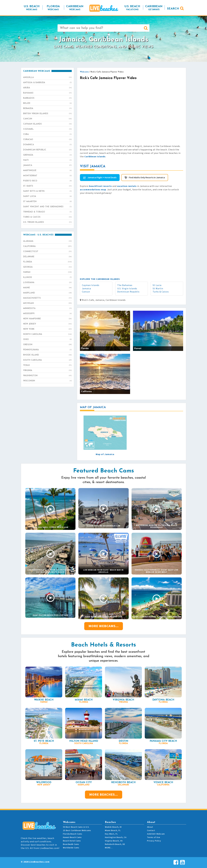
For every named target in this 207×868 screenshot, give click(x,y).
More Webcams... (104, 626)
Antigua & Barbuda (47, 83)
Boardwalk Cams (71, 844)
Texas (47, 365)
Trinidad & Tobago (47, 212)
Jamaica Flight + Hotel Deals (102, 178)
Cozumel (47, 129)
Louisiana (47, 283)
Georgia (47, 267)
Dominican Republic (128, 292)
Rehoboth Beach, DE (115, 844)
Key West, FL (111, 834)
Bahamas (47, 93)
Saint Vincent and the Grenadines (47, 207)
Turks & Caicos (161, 292)
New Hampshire (47, 319)
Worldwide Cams (71, 848)
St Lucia (157, 285)
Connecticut (47, 252)
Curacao (47, 140)
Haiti (47, 160)
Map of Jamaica (105, 454)
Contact (151, 831)
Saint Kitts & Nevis (47, 191)
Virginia (47, 371)
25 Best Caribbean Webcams (77, 831)
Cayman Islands (91, 285)
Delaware (47, 257)
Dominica (47, 145)
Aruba (47, 88)
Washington (47, 376)
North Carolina (47, 334)
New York (47, 329)
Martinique (47, 171)
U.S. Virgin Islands (127, 289)
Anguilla (47, 78)
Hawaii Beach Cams (72, 837)
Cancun (86, 292)
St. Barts (47, 186)
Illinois (47, 278)
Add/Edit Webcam (156, 834)
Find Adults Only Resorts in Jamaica (147, 178)
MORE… (109, 848)
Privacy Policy (154, 841)
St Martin (158, 289)
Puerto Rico (47, 181)
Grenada (47, 155)
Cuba (47, 134)
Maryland (47, 293)
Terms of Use (154, 837)
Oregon (47, 345)
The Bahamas (125, 285)
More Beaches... (104, 795)
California (47, 246)
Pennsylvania (47, 350)
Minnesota (47, 309)
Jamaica (86, 289)
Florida (47, 262)
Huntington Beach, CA (116, 837)
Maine (47, 288)
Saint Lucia (47, 196)
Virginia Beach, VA (114, 841)
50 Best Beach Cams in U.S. (76, 827)
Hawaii (47, 272)
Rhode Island (47, 355)
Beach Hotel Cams (72, 841)
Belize (47, 103)
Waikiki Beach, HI (113, 827)
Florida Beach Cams (73, 834)
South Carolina (47, 360)
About (150, 827)
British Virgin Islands (47, 114)
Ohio (47, 340)
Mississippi (47, 314)
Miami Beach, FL (113, 831)
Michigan (47, 303)
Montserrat (47, 176)
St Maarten (47, 202)
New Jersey (47, 324)
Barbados (47, 98)
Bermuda (47, 109)
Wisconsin (47, 381)
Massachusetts (47, 298)
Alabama (47, 241)
